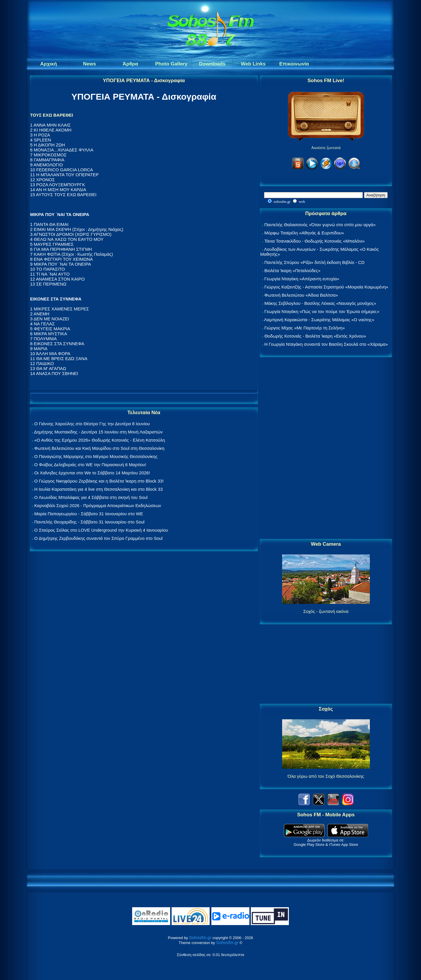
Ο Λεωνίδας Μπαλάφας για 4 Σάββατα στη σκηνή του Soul (91, 497)
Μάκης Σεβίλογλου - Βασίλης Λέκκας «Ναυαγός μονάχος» (320, 303)
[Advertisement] (326, 448)
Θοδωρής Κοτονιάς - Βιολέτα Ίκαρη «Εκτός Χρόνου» (315, 336)
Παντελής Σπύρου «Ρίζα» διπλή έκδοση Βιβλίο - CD (314, 262)
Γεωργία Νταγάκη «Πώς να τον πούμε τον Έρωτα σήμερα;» (322, 311)
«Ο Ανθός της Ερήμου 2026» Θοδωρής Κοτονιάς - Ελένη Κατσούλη (100, 440)
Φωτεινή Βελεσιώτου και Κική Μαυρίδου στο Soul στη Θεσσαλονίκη (99, 448)
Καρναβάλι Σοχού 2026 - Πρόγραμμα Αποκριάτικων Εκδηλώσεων (98, 505)
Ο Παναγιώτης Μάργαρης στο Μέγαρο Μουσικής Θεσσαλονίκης (96, 456)
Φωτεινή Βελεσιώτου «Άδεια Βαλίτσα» (301, 295)
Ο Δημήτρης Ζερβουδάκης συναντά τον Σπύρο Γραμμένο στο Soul (98, 538)
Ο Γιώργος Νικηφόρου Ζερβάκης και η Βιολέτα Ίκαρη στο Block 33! (99, 481)
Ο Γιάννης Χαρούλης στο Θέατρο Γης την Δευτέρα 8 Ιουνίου (92, 424)
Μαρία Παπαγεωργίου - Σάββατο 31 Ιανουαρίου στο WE (89, 514)
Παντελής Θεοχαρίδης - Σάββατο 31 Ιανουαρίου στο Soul (89, 522)
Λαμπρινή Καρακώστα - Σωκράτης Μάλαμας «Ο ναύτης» (319, 320)
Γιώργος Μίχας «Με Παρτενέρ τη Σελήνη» (304, 328)
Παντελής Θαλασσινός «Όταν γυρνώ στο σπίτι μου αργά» (320, 225)
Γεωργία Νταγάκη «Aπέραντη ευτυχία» (302, 279)
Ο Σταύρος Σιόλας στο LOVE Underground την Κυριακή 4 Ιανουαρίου (101, 530)
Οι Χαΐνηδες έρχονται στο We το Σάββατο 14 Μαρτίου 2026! (92, 473)
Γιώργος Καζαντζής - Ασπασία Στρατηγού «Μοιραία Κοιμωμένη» (326, 287)
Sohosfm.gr (200, 937)
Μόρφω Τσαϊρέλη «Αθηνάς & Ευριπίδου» (304, 233)
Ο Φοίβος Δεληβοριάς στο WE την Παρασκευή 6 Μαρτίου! (90, 465)
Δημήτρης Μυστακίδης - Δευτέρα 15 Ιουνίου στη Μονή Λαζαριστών (98, 432)
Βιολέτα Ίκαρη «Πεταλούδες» (292, 271)
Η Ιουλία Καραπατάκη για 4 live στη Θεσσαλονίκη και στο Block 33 (98, 489)
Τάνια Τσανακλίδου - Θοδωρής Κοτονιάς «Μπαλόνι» (314, 241)
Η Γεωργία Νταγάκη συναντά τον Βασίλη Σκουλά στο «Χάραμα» (326, 344)
